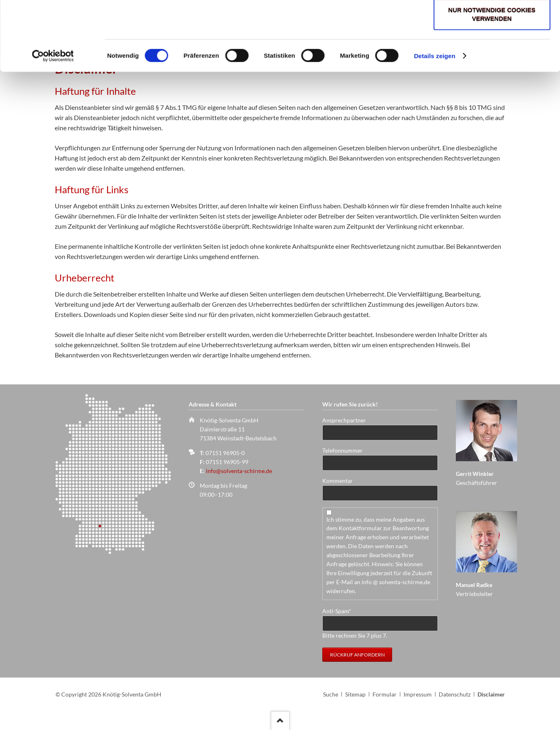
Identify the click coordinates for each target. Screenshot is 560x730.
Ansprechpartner (344, 420)
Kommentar (338, 481)
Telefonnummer (342, 450)
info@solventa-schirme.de (239, 471)
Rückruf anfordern (357, 655)
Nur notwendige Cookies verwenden (492, 77)
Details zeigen (434, 118)
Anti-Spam (337, 611)
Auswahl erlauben (492, 47)
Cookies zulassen (492, 21)
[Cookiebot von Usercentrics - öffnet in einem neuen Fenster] (53, 118)
